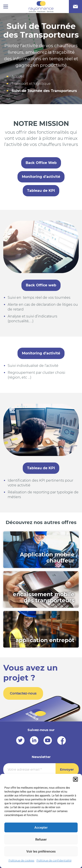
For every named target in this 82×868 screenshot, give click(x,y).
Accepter (41, 828)
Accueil (18, 76)
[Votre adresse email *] (29, 770)
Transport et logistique (31, 84)
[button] (75, 779)
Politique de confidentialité (54, 860)
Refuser (41, 840)
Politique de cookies (21, 860)
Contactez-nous (23, 693)
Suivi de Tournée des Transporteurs (44, 91)
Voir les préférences (41, 851)
